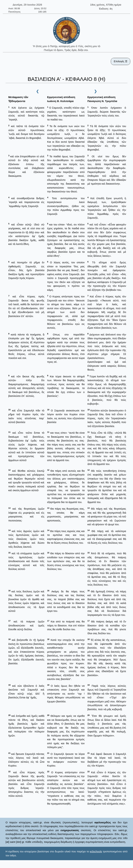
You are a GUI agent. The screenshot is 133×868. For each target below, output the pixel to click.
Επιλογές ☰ (121, 61)
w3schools (96, 851)
